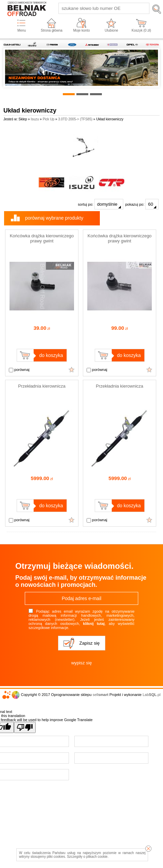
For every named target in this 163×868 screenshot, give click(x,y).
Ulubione (111, 30)
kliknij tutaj (94, 624)
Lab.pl (152, 695)
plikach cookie (97, 857)
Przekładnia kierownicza (42, 386)
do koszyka (51, 355)
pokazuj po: (142, 204)
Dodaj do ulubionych (72, 370)
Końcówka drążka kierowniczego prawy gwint (42, 238)
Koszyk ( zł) (141, 30)
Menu (22, 30)
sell (101, 695)
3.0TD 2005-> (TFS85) (75, 119)
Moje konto (82, 30)
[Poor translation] (25, 727)
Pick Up (49, 119)
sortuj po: (100, 204)
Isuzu (35, 119)
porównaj (19, 370)
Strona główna (52, 30)
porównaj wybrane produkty (54, 218)
